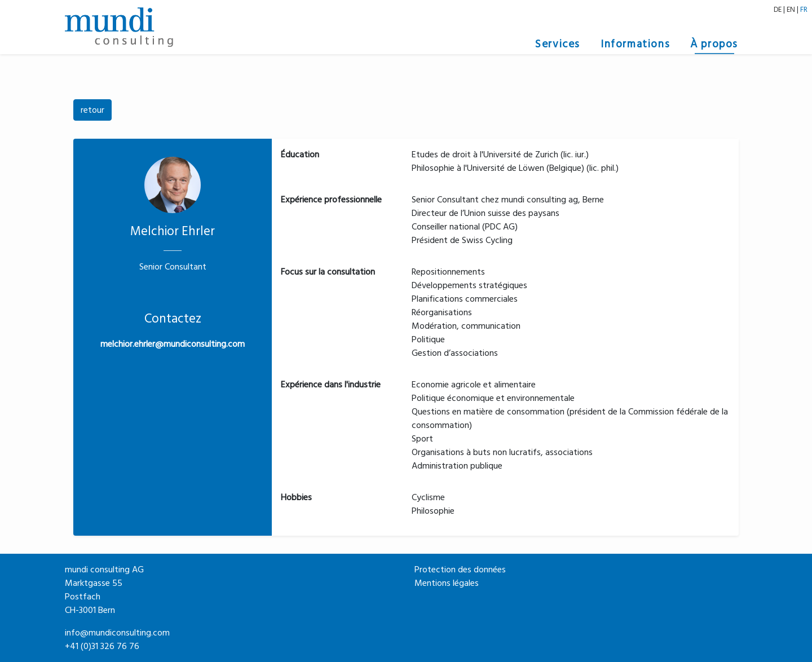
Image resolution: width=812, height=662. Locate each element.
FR (804, 10)
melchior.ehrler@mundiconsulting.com (173, 344)
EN (791, 10)
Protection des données (460, 570)
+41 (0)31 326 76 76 (102, 646)
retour (92, 110)
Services (558, 44)
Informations (635, 44)
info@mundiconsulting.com (117, 633)
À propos (714, 44)
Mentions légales (447, 583)
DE (778, 10)
